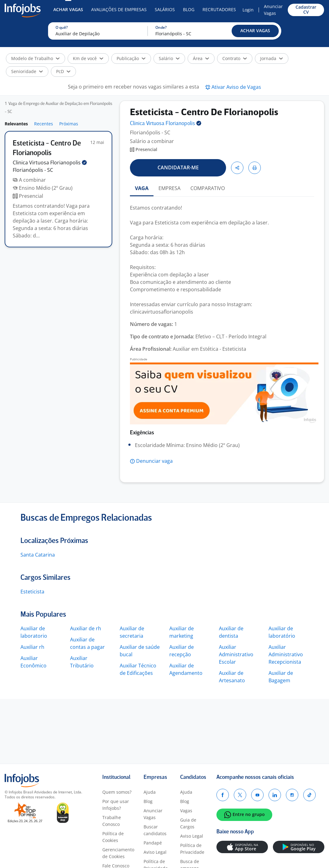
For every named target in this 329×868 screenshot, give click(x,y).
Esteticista (32, 592)
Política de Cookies (113, 837)
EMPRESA (169, 188)
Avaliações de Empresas (119, 9)
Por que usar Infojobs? (116, 805)
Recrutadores (219, 9)
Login (248, 10)
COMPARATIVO (208, 188)
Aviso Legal (155, 852)
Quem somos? (117, 792)
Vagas (186, 811)
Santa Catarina (38, 555)
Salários (165, 9)
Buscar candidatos (155, 830)
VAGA (142, 188)
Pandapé (153, 843)
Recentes (44, 124)
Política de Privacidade (192, 849)
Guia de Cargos (188, 823)
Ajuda (150, 792)
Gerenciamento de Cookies (118, 853)
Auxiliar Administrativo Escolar (236, 654)
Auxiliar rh (32, 647)
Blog (189, 9)
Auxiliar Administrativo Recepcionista (286, 654)
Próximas (69, 124)
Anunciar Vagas (273, 10)
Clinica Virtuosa (50, 163)
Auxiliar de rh (86, 628)
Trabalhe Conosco (112, 821)
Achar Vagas (68, 9)
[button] (255, 31)
